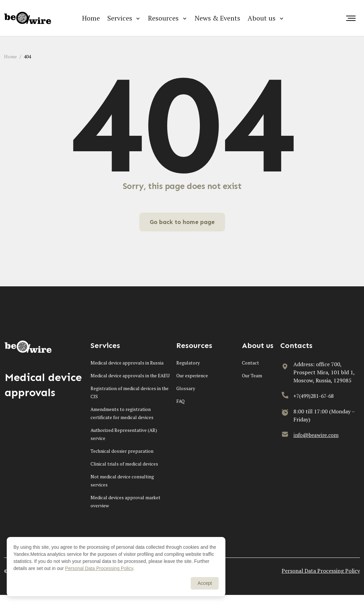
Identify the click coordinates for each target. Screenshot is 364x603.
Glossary (186, 388)
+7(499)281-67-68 (316, 396)
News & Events (217, 18)
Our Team (252, 375)
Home (91, 18)
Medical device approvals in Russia (127, 363)
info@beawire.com (316, 435)
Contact (250, 363)
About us (262, 18)
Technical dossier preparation (122, 459)
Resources (163, 18)
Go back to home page (182, 222)
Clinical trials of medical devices (124, 472)
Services (120, 18)
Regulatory (188, 363)
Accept (205, 583)
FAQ (181, 401)
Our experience (192, 375)
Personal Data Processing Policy (321, 579)
